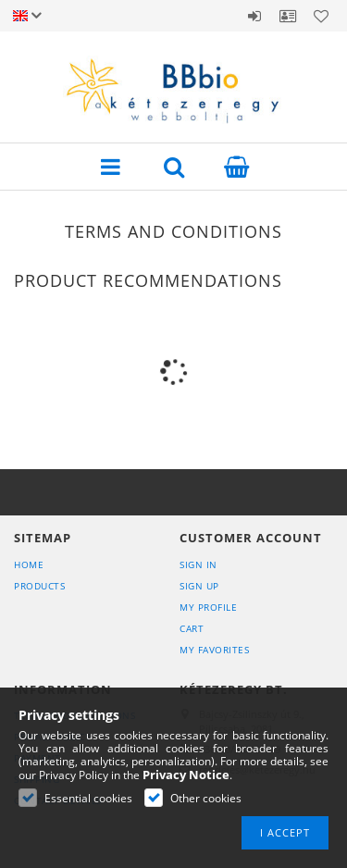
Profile (288, 16)
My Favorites (214, 650)
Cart (192, 628)
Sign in (254, 16)
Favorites (321, 16)
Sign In (198, 564)
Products (39, 586)
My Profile (208, 607)
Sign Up (199, 586)
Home (29, 564)
